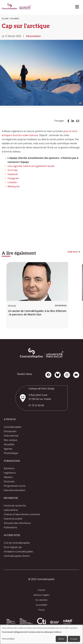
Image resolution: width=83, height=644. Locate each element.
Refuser (61, 639)
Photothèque (11, 453)
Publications (10, 527)
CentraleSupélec (13, 427)
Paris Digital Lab (13, 547)
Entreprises (10, 431)
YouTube (13, 170)
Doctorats (9, 481)
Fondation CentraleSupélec (18, 552)
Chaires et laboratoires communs (22, 514)
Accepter (74, 639)
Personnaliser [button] (8, 639)
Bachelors (9, 468)
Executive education (15, 490)
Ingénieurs (10, 473)
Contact (41, 590)
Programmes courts (15, 486)
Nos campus (11, 440)
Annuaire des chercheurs (17, 523)
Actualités (15, 18)
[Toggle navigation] (78, 6)
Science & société (13, 519)
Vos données (41, 600)
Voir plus (73, 252)
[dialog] (41, 634)
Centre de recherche (15, 506)
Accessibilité (41, 605)
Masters (8, 477)
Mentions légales (41, 595)
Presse (41, 610)
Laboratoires (11, 510)
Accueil (5, 18)
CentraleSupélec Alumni (17, 556)
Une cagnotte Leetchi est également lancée (31, 166)
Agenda (8, 449)
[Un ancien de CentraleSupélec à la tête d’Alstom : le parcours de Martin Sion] (37, 295)
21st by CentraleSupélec (17, 543)
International (11, 436)
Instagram (13, 178)
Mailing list (13, 186)
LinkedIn (12, 182)
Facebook (13, 174)
